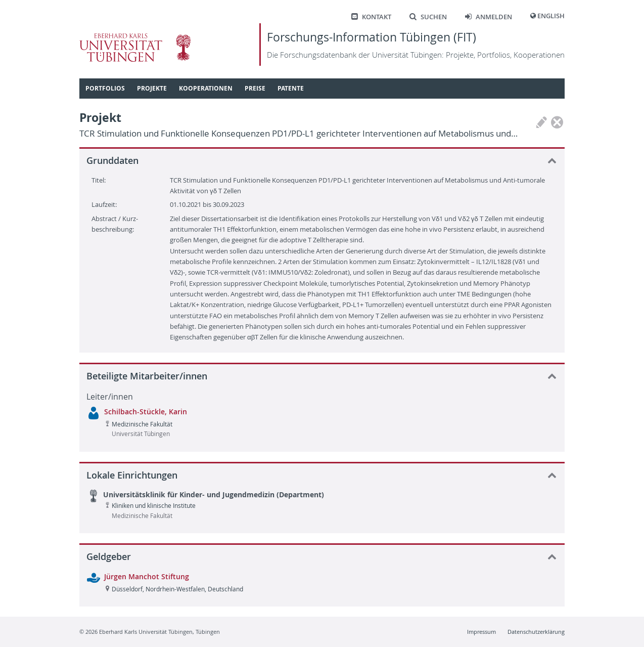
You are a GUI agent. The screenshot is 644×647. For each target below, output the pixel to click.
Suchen (428, 17)
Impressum (481, 632)
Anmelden (489, 17)
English (551, 16)
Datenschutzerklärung (536, 632)
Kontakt (371, 17)
